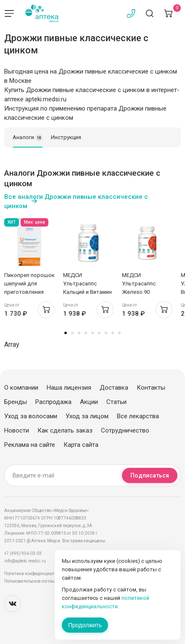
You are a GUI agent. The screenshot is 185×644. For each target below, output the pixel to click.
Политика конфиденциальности (36, 574)
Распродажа (53, 402)
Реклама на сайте (30, 445)
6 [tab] (99, 333)
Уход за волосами (31, 416)
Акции (89, 402)
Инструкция (66, 137)
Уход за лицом (87, 416)
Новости (17, 430)
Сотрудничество (125, 430)
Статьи (116, 402)
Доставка (114, 388)
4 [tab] (86, 333)
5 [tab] (92, 333)
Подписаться (150, 475)
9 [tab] (119, 333)
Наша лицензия (69, 388)
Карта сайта (81, 445)
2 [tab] (72, 333)
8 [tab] (113, 333)
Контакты (151, 388)
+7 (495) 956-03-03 (23, 553)
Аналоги (28, 138)
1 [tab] (66, 333)
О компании (21, 388)
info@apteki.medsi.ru (25, 561)
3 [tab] (79, 333)
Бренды (16, 402)
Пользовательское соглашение (35, 581)
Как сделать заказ (65, 430)
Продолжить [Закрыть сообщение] (85, 625)
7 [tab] (106, 333)
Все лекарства (138, 416)
